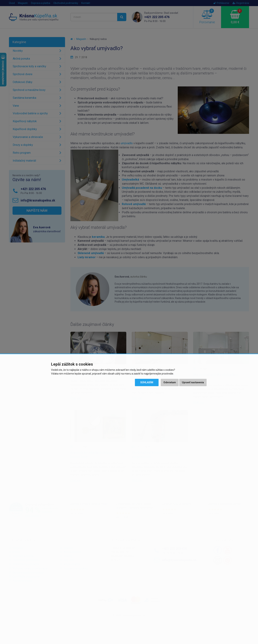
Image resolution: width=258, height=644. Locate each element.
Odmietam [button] (170, 382)
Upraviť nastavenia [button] (193, 382)
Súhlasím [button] (147, 382)
